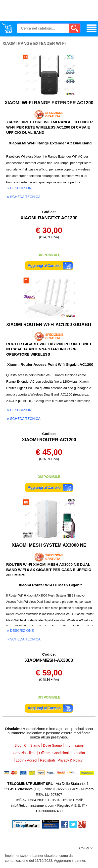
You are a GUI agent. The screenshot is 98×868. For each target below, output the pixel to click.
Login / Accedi (26, 760)
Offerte (44, 753)
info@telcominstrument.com (33, 805)
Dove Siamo (52, 745)
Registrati (47, 760)
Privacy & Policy (70, 760)
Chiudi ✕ (86, 848)
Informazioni (74, 745)
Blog (18, 745)
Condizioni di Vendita (69, 753)
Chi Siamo (32, 745)
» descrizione (21, 188)
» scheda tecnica (24, 197)
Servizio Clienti (25, 753)
